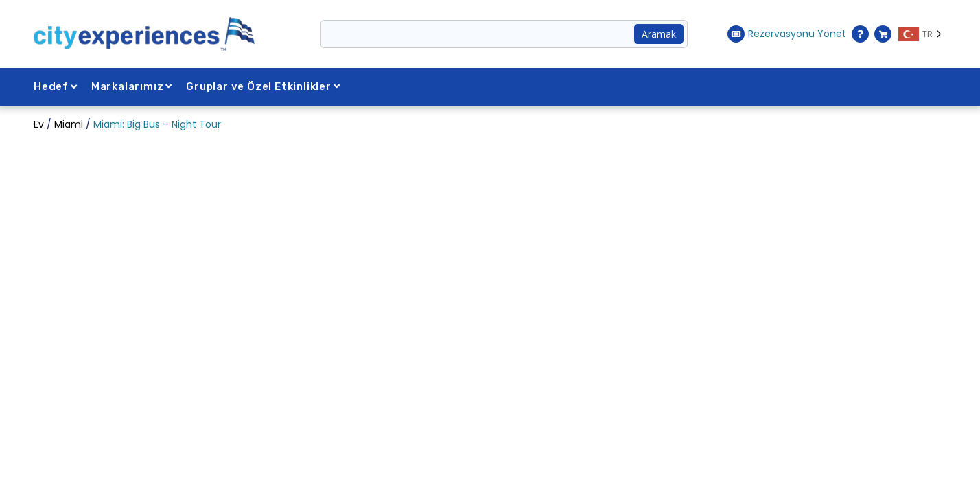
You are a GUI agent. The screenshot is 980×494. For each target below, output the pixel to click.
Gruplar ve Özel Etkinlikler (263, 86)
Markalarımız (132, 86)
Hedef (56, 86)
